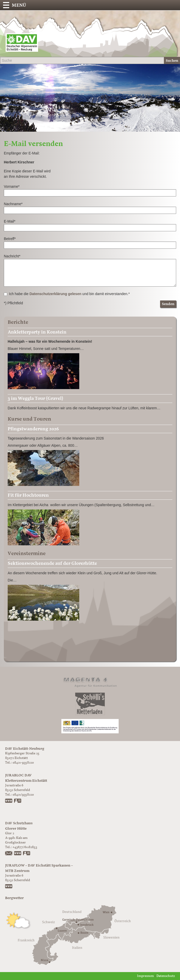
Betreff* (10, 239)
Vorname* (12, 186)
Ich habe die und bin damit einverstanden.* (67, 294)
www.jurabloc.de (9, 801)
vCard (18, 801)
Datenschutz (166, 976)
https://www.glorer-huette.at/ (18, 854)
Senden (168, 304)
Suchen (172, 61)
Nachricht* (12, 256)
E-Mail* (10, 221)
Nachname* (13, 204)
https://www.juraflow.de (9, 887)
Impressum (145, 976)
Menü (19, 5)
